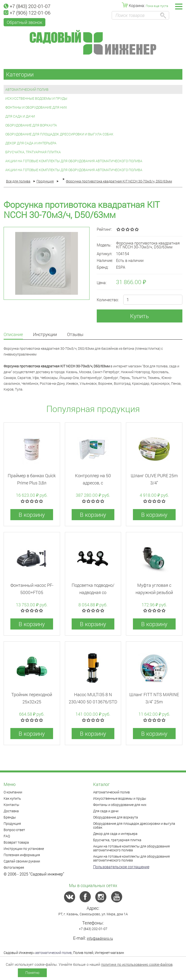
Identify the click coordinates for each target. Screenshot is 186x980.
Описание (13, 335)
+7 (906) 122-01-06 (27, 13)
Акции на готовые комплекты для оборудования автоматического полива (74, 161)
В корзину (32, 515)
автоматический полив (53, 953)
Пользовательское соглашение (121, 867)
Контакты (11, 805)
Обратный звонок (24, 22)
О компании (13, 792)
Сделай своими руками (22, 861)
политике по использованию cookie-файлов (137, 964)
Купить (139, 316)
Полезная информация (22, 855)
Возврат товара (16, 842)
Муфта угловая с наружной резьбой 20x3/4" (154, 592)
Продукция (12, 823)
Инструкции (45, 335)
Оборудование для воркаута (31, 125)
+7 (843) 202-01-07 (27, 6)
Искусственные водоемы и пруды (36, 98)
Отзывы (75, 335)
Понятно (32, 973)
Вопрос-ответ (14, 830)
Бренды (10, 817)
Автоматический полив (27, 89)
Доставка (11, 811)
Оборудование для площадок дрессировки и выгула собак (59, 134)
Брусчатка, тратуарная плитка (33, 152)
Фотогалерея (14, 867)
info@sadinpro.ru (100, 938)
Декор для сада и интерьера (31, 143)
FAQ (7, 836)
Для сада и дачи (20, 116)
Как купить (12, 798)
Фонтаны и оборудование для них (36, 107)
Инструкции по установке (24, 849)
